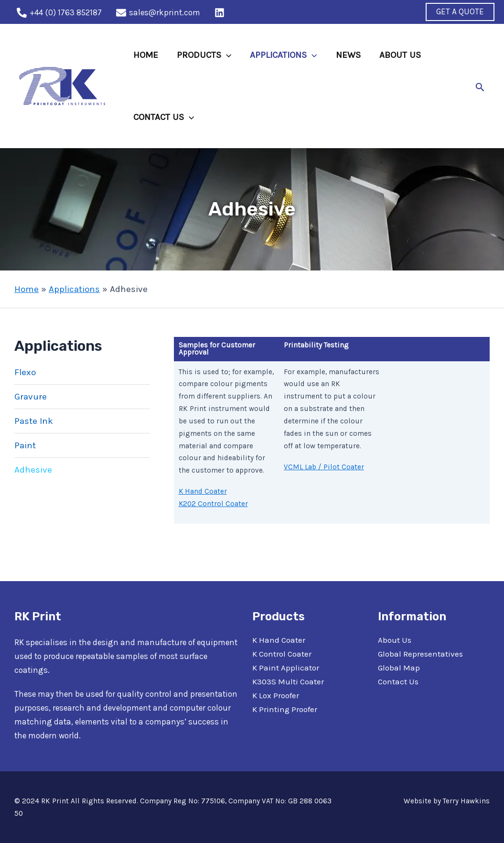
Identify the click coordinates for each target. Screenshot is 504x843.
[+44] (59, 13)
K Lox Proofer (275, 695)
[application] (225, 55)
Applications (74, 289)
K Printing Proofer (285, 709)
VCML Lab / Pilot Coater (324, 467)
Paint (25, 445)
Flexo (25, 372)
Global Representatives (420, 654)
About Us (395, 640)
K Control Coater (282, 654)
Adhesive (33, 470)
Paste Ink (34, 421)
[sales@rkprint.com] (158, 13)
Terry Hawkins (466, 801)
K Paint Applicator (286, 668)
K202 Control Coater (214, 504)
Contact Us (398, 681)
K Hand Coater (203, 491)
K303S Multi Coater (288, 681)
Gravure (31, 397)
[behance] (221, 13)
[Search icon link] (480, 86)
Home (27, 289)
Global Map (399, 668)
